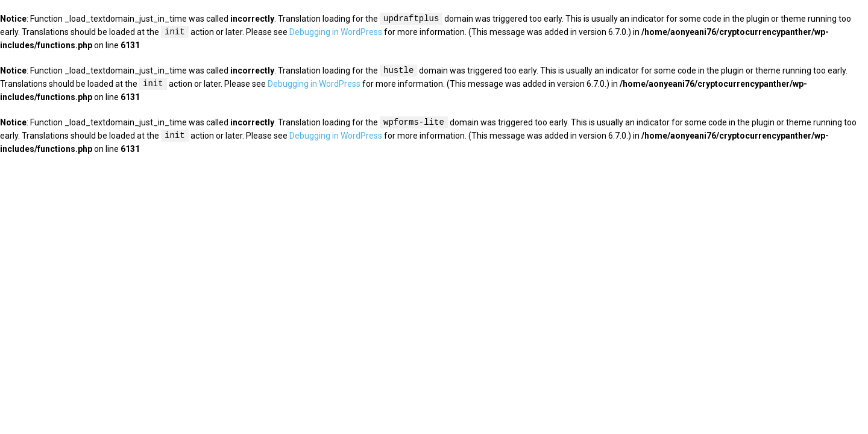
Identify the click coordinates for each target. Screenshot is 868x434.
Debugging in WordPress (336, 33)
